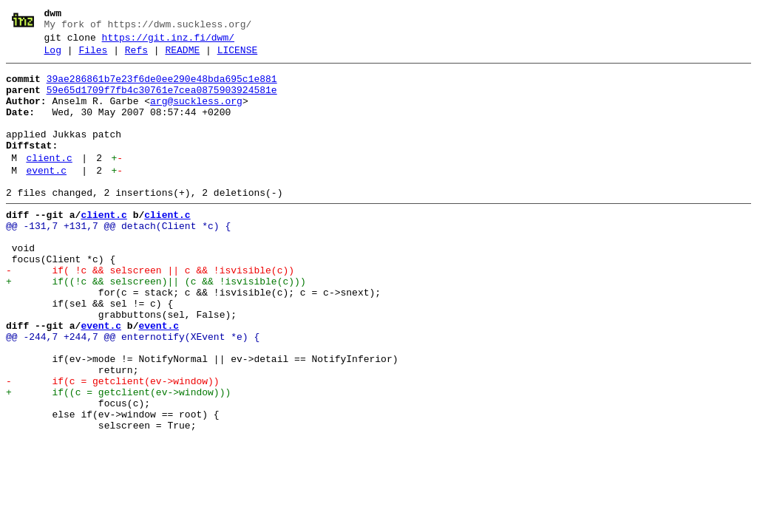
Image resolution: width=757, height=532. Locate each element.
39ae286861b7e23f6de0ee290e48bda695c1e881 (162, 88)
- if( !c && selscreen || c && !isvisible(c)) (150, 313)
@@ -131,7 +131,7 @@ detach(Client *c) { (118, 259)
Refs (136, 57)
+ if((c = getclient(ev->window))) (118, 459)
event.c (46, 197)
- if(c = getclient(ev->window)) (113, 446)
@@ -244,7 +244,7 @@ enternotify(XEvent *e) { (133, 392)
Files (93, 57)
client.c (49, 183)
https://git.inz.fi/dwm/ (168, 42)
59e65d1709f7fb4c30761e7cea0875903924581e (162, 101)
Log (53, 57)
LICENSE (238, 57)
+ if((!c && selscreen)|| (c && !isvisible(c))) (156, 326)
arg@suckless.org (196, 115)
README (182, 57)
